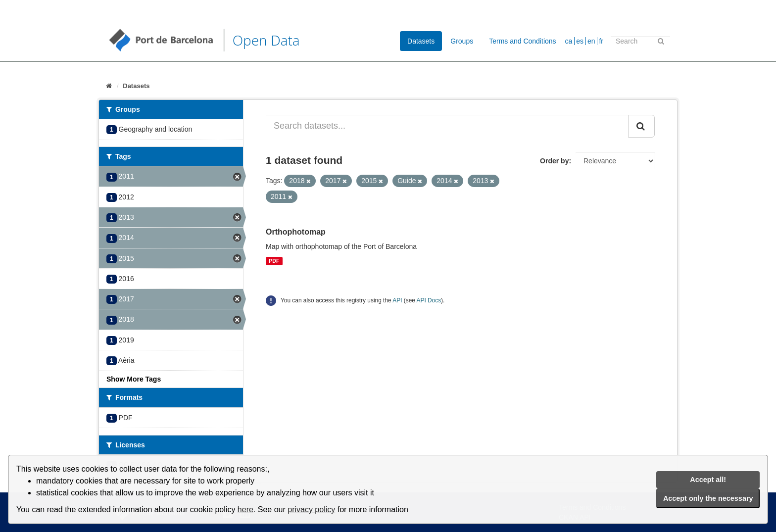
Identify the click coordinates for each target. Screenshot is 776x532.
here (245, 509)
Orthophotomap (296, 232)
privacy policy (311, 509)
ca (569, 41)
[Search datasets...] (447, 126)
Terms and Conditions (522, 41)
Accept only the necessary (708, 498)
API (397, 300)
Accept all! (708, 480)
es (580, 41)
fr (601, 41)
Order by (554, 161)
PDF (274, 261)
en (591, 41)
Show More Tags (134, 379)
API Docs (429, 300)
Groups (462, 41)
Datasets (421, 41)
